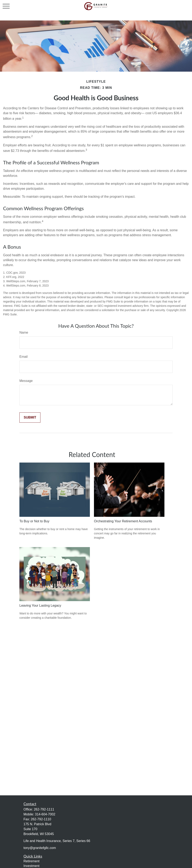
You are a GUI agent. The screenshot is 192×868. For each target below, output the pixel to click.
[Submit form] (30, 418)
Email (23, 357)
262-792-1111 (44, 809)
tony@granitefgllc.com (40, 848)
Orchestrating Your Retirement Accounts (123, 521)
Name (24, 332)
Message (26, 381)
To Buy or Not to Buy (34, 521)
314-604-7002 (45, 814)
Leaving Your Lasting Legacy (40, 606)
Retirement (31, 861)
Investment (31, 866)
